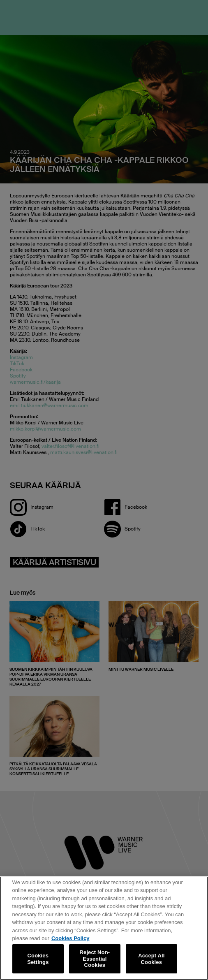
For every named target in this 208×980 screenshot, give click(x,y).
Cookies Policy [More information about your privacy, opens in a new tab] (70, 938)
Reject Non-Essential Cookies (95, 959)
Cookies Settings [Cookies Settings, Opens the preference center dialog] (38, 959)
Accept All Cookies (151, 959)
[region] (104, 928)
